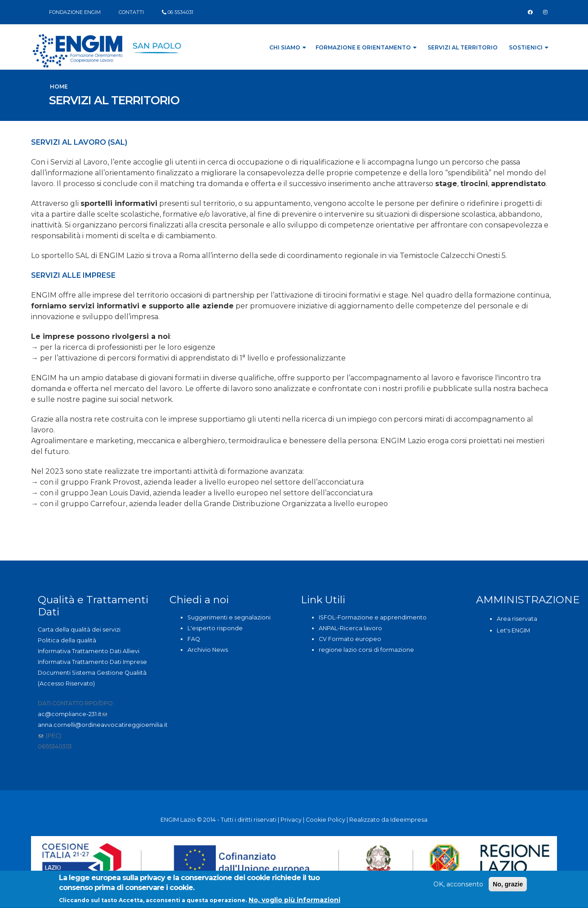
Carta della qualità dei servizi (79, 630)
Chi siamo (287, 47)
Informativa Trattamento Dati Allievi (89, 651)
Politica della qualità (67, 640)
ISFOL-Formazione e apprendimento (373, 617)
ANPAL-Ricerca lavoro (350, 628)
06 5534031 (180, 12)
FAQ (194, 639)
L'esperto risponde (215, 628)
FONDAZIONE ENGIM (75, 12)
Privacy (291, 820)
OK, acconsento (458, 886)
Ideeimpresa (409, 820)
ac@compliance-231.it (72, 714)
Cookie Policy (325, 820)
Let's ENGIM (513, 630)
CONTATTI (131, 12)
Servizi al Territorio (463, 47)
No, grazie (508, 886)
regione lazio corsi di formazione (366, 650)
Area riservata (517, 619)
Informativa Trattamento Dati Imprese (92, 662)
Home (59, 87)
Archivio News (208, 650)
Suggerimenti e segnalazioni (229, 617)
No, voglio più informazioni (294, 901)
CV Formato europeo (350, 639)
